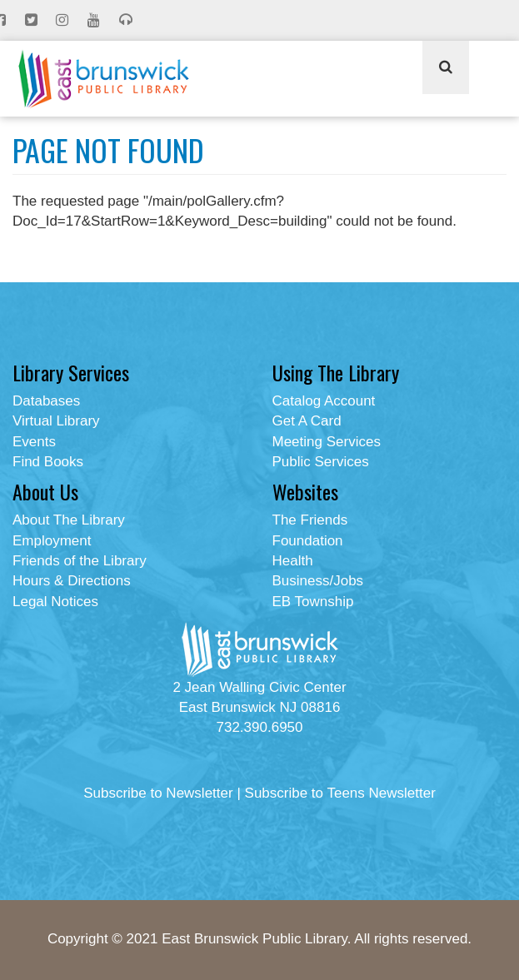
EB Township (313, 602)
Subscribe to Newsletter (158, 793)
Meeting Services (327, 442)
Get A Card (307, 421)
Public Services (321, 462)
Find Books (48, 462)
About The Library (69, 520)
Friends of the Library (80, 561)
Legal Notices (55, 602)
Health (293, 561)
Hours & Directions (72, 581)
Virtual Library (56, 421)
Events (34, 442)
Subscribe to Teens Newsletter (340, 793)
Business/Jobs (318, 581)
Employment (52, 541)
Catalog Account (324, 401)
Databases (46, 401)
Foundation (308, 541)
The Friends (310, 520)
